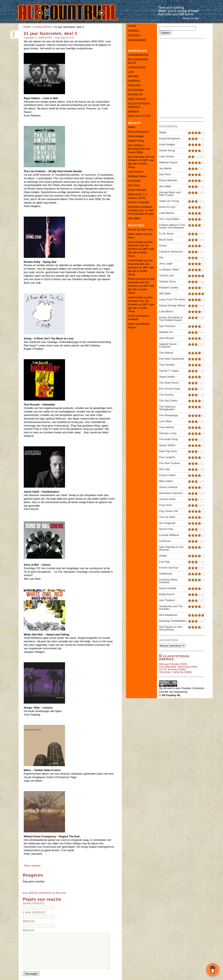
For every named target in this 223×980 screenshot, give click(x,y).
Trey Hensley (167, 365)
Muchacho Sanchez (171, 493)
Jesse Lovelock (168, 487)
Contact (134, 35)
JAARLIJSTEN (42, 27)
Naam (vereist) (34, 903)
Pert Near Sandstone (171, 359)
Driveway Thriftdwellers (173, 621)
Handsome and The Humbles (171, 608)
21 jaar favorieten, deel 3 (50, 33)
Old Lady (164, 469)
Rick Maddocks (168, 615)
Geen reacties (32, 866)
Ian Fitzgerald (167, 523)
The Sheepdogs (168, 415)
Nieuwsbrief (137, 40)
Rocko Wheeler (137, 190)
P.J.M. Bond (166, 234)
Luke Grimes (136, 172)
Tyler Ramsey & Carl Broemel (171, 548)
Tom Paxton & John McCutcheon (171, 628)
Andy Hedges (136, 136)
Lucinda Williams (169, 535)
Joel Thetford (167, 600)
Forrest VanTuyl (168, 568)
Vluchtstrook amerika (174, 658)
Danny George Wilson (172, 305)
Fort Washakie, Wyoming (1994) (178, 667)
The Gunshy (166, 395)
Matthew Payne (137, 176)
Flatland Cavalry (169, 287)
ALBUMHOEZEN (138, 55)
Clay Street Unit (168, 511)
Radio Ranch (167, 594)
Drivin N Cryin (167, 207)
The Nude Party (168, 439)
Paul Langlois (167, 457)
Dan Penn (134, 185)
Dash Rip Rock (168, 451)
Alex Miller (134, 218)
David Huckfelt (168, 588)
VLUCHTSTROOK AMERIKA (139, 105)
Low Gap (164, 562)
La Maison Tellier (169, 270)
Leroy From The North (172, 299)
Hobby (163, 556)
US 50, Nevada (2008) (172, 669)
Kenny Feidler (167, 475)
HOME (27, 27)
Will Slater (165, 293)
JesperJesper (167, 377)
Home (132, 26)
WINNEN (133, 112)
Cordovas (165, 541)
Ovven (163, 246)
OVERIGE (134, 81)
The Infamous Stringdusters (167, 408)
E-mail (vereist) (34, 912)
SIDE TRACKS (137, 99)
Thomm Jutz (166, 276)
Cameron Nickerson (171, 252)
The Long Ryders (169, 219)
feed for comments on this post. (44, 893)
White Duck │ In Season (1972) (138, 196)
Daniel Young (136, 141)
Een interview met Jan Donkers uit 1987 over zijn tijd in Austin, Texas (141, 162)
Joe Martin (134, 181)
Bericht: (29, 930)
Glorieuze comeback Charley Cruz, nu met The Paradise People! (141, 210)
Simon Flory (166, 529)
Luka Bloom (166, 311)
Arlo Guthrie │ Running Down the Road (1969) (139, 149)
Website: (29, 921)
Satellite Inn (166, 332)
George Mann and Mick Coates (170, 194)
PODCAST (135, 85)
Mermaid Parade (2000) (173, 664)
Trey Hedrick (167, 427)
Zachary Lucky (168, 433)
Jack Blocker (167, 338)
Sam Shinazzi (167, 326)
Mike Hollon (166, 481)
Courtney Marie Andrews (168, 581)
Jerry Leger (166, 264)
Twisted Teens (167, 281)
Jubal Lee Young (169, 201)
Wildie (132, 127)
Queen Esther (167, 445)
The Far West (167, 517)
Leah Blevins (167, 213)
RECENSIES (136, 90)
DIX (161, 258)
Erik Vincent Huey (170, 389)
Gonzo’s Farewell (138, 202)
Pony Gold (165, 505)
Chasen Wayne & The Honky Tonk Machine (172, 226)
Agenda (134, 31)
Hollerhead (165, 574)
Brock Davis (166, 240)
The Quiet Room (169, 383)
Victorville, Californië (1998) (175, 672)
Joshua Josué (167, 499)
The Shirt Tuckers (170, 463)
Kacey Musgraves (139, 132)
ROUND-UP (135, 94)
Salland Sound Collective (168, 345)
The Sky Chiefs (168, 401)
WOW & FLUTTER (139, 116)
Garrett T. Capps (169, 371)
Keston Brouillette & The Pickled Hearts (171, 319)
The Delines (166, 353)
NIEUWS (133, 76)
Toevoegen (31, 974)
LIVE (131, 72)
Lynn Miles (165, 421)
